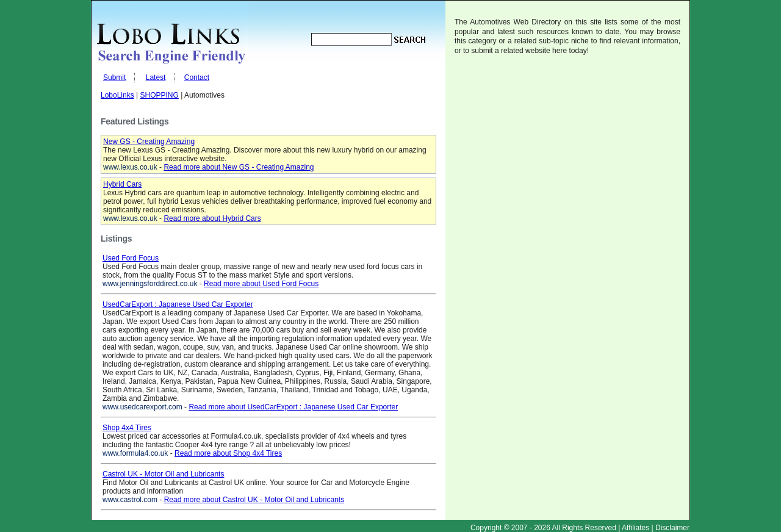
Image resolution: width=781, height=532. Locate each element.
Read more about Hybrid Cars (212, 218)
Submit (114, 77)
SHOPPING (160, 95)
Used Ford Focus (131, 258)
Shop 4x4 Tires (127, 428)
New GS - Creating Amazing (149, 142)
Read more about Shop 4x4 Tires (228, 453)
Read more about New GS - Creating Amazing (239, 167)
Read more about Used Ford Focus (261, 284)
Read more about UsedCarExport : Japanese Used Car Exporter (293, 407)
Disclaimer (672, 528)
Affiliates (635, 528)
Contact (197, 77)
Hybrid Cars (122, 184)
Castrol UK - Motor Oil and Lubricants (163, 474)
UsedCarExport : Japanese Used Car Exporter (178, 304)
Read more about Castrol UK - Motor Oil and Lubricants (254, 500)
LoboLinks (117, 95)
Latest (156, 77)
